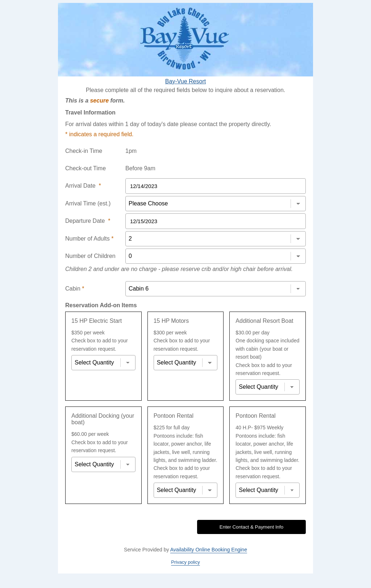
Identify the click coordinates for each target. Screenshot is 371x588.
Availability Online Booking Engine (209, 550)
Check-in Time (84, 151)
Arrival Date (83, 186)
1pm (131, 151)
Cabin (75, 289)
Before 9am (140, 168)
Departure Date (88, 221)
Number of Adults (89, 239)
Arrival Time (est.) (88, 203)
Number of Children (90, 256)
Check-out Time (86, 168)
